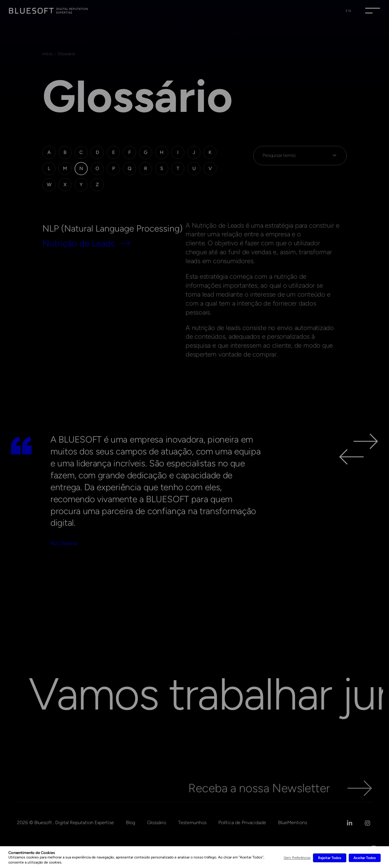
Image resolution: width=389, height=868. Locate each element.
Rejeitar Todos (330, 858)
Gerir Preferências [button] (297, 858)
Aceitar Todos (365, 858)
